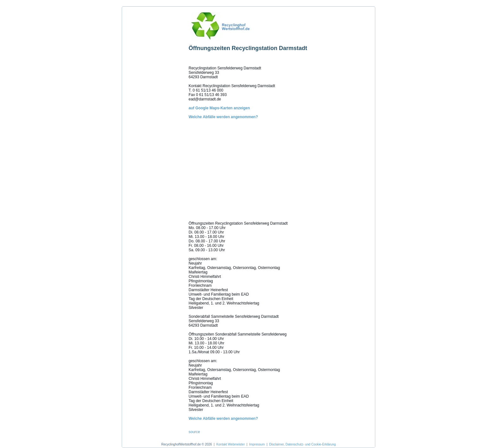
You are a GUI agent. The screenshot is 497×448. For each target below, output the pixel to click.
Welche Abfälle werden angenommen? (223, 117)
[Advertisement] (154, 104)
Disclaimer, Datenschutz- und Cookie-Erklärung (302, 444)
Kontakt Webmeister (230, 444)
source (194, 432)
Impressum (257, 444)
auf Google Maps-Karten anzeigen (219, 108)
